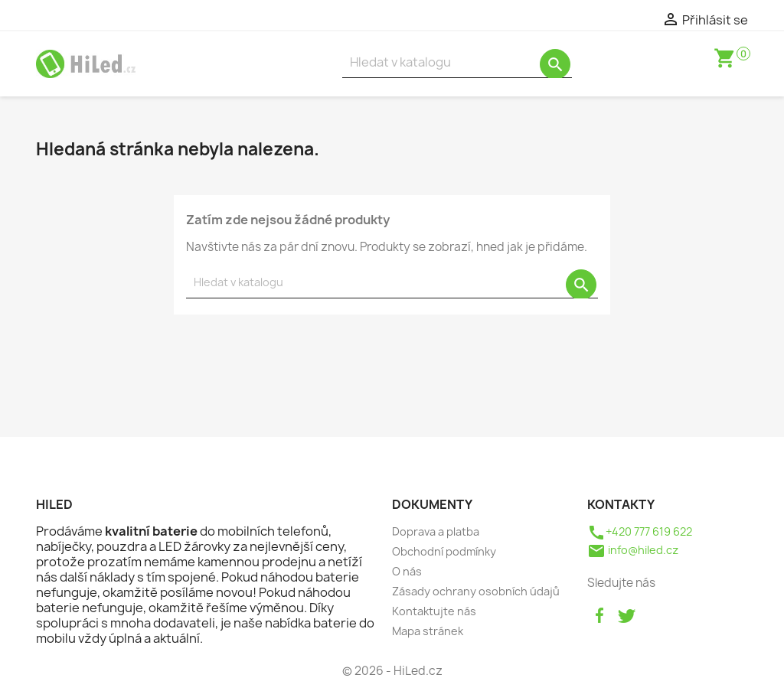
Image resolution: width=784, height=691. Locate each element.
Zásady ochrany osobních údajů (476, 591)
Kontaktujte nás (434, 611)
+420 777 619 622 (640, 531)
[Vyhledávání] (457, 62)
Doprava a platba (436, 531)
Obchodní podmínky (444, 551)
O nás (407, 571)
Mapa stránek (428, 631)
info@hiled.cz (633, 550)
